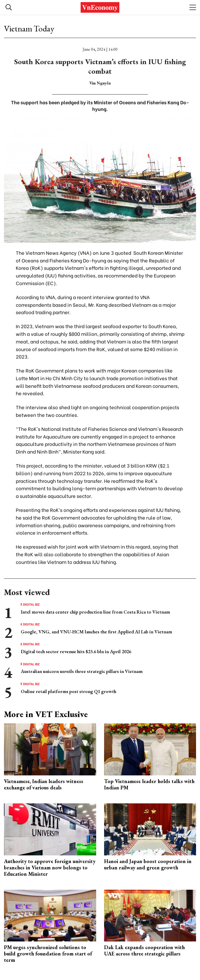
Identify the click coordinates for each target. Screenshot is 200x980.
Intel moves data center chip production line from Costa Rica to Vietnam (95, 612)
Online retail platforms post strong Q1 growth (69, 691)
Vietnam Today (29, 29)
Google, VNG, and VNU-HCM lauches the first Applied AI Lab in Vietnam (96, 632)
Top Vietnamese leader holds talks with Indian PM (149, 784)
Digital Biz (31, 604)
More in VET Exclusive (46, 714)
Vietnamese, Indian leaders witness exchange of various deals (44, 784)
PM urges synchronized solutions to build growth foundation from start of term (48, 954)
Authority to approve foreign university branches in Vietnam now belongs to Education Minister (50, 868)
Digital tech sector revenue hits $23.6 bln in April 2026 (76, 651)
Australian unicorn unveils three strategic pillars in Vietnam (82, 671)
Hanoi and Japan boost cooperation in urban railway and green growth (148, 864)
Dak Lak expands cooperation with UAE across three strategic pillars (144, 950)
